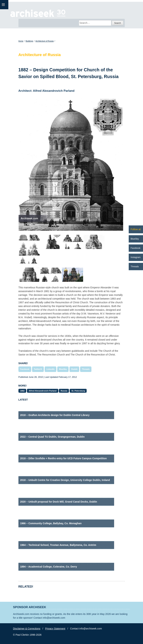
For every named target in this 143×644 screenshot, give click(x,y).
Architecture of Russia (45, 41)
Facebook (25, 369)
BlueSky (63, 369)
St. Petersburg (78, 391)
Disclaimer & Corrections (27, 629)
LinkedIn (51, 369)
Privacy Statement (55, 629)
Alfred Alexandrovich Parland (43, 391)
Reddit (74, 369)
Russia (64, 391)
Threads (86, 369)
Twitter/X (38, 369)
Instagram (136, 257)
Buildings (29, 41)
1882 (22, 391)
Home (21, 41)
